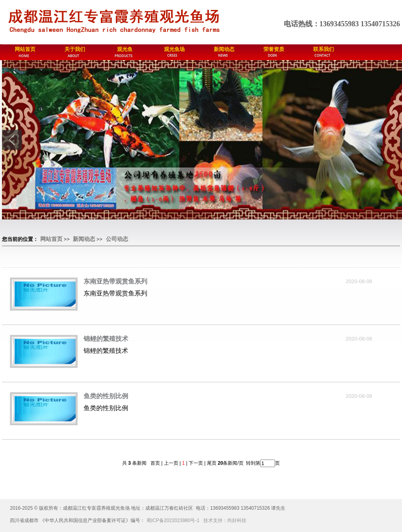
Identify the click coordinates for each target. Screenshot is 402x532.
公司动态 (117, 239)
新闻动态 (224, 49)
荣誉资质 (274, 49)
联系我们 (324, 49)
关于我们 (75, 49)
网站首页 (25, 49)
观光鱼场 (174, 49)
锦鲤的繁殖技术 (106, 339)
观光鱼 (125, 49)
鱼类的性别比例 (106, 396)
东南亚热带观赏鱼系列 (115, 281)
